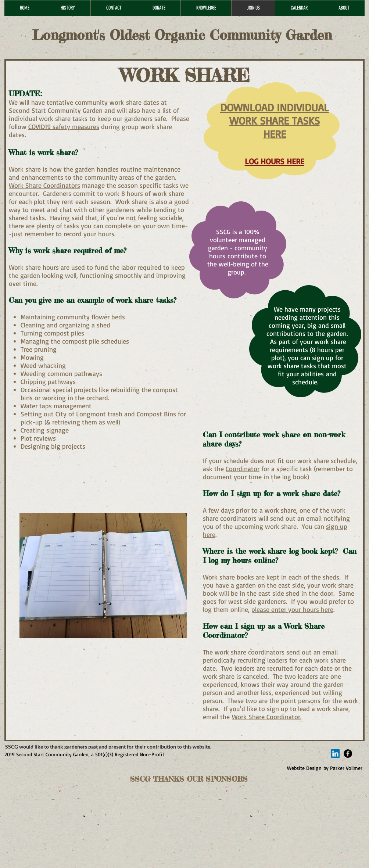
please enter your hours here (292, 609)
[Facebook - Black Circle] (348, 754)
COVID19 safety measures (64, 126)
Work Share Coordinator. (267, 717)
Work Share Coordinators (44, 185)
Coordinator (243, 469)
